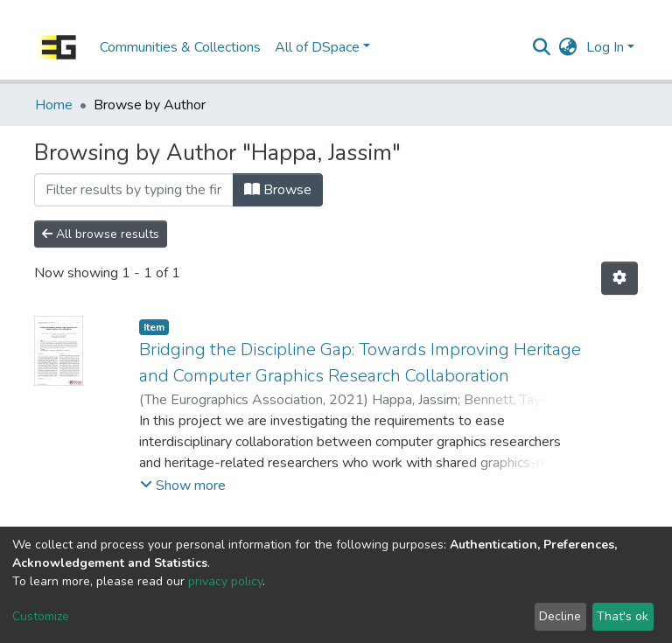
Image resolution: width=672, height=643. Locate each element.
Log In (605, 47)
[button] (568, 47)
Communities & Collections (180, 47)
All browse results (101, 234)
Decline (560, 616)
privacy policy (225, 581)
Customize (41, 616)
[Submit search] (542, 47)
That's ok (623, 616)
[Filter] (134, 190)
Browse (278, 190)
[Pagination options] (619, 278)
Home (54, 105)
